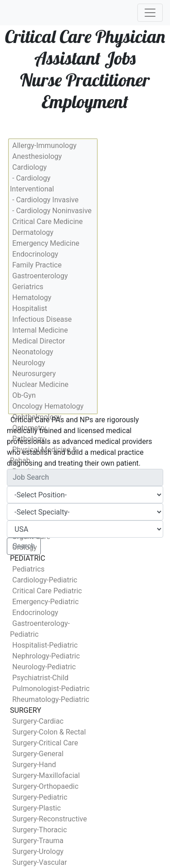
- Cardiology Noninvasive (52, 211)
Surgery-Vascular (40, 862)
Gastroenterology (40, 276)
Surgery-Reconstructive (50, 819)
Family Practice (37, 265)
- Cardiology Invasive (45, 200)
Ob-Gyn (24, 395)
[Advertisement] (85, 651)
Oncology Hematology (48, 406)
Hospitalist (30, 308)
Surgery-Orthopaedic (45, 786)
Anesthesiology (37, 156)
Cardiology (29, 167)
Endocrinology (35, 254)
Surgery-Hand (34, 765)
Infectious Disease (42, 319)
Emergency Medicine (46, 243)
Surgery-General (38, 754)
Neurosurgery (34, 374)
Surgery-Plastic (36, 808)
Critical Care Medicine (48, 222)
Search (24, 546)
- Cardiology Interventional (32, 184)
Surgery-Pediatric (40, 797)
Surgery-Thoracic (40, 830)
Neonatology (33, 352)
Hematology (32, 298)
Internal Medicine (40, 330)
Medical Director (39, 341)
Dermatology (33, 232)
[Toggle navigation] (150, 13)
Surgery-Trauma (38, 841)
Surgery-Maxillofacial (46, 775)
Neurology (29, 363)
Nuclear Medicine (40, 384)
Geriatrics (28, 287)
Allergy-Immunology (44, 145)
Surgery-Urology (38, 851)
